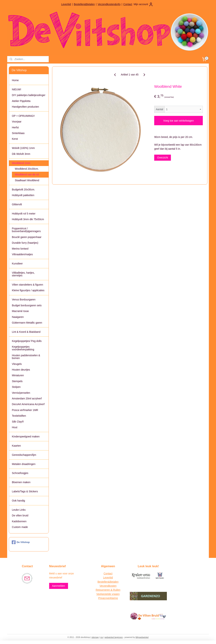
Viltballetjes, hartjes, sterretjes (23, 274)
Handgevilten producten (25, 107)
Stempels (17, 381)
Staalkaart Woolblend (27, 180)
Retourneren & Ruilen (108, 590)
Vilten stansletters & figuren (28, 285)
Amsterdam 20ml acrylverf (27, 398)
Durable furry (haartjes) (25, 243)
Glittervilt (17, 204)
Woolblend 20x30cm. (27, 169)
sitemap (95, 637)
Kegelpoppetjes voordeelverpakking (23, 348)
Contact (128, 4)
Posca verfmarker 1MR (25, 410)
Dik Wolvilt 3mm (21, 154)
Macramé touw (20, 311)
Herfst (15, 127)
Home (15, 80)
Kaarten (16, 446)
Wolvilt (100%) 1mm (23, 148)
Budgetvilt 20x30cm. (23, 190)
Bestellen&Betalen (84, 4)
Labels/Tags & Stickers (25, 491)
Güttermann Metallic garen (27, 323)
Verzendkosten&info (109, 4)
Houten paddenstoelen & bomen (26, 357)
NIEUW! (17, 89)
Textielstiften (19, 416)
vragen (115, 594)
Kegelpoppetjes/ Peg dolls (27, 341)
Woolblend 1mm (21, 163)
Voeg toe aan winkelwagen (179, 121)
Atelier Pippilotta (21, 101)
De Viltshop (21, 542)
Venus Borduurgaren (24, 300)
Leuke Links (19, 510)
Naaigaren (18, 317)
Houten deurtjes (21, 370)
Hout (15, 427)
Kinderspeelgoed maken (26, 436)
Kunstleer (17, 264)
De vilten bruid (20, 515)
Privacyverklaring (108, 598)
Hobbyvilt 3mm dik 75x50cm (28, 219)
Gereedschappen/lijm (24, 455)
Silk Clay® (18, 422)
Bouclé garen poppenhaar (27, 237)
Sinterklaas (18, 133)
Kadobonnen (19, 521)
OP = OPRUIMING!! (23, 116)
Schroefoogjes (20, 473)
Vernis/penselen (21, 393)
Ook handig (19, 501)
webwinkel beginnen (114, 637)
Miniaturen (18, 375)
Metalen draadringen (24, 464)
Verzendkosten (108, 586)
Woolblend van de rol (27, 174)
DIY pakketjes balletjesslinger (29, 95)
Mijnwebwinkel (142, 637)
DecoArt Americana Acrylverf (28, 404)
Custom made (20, 527)
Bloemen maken (21, 482)
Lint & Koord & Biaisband (26, 332)
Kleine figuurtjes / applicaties (28, 290)
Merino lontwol (20, 249)
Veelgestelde (104, 594)
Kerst (15, 139)
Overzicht (163, 158)
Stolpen (16, 387)
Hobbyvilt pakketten (23, 195)
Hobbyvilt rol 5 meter (24, 214)
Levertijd (66, 4)
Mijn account (143, 4)
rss (102, 637)
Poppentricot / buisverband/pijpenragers (26, 230)
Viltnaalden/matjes (22, 254)
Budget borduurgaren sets (27, 305)
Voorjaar (17, 122)
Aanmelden (59, 586)
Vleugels (17, 364)
